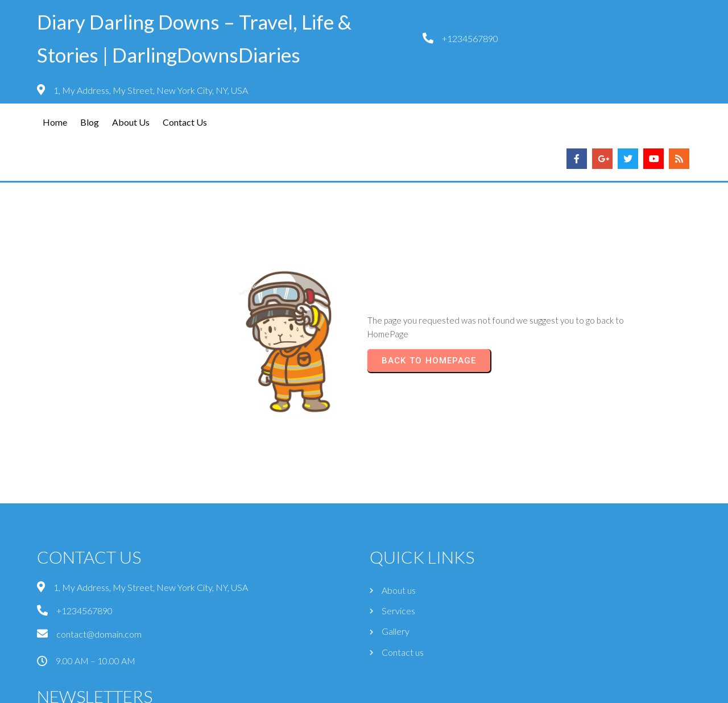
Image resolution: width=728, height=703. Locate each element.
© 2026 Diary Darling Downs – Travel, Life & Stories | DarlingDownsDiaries (364, 690)
